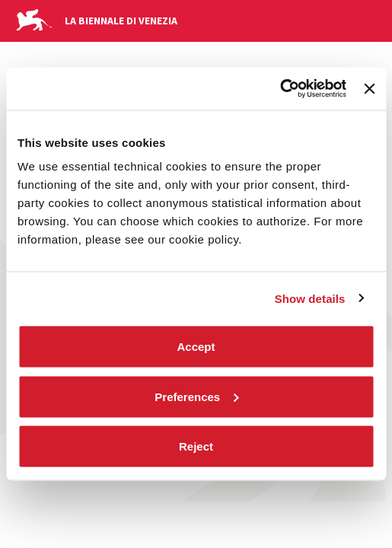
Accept (196, 347)
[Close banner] (369, 88)
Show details (310, 298)
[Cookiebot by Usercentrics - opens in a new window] (280, 89)
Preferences (196, 396)
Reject (196, 446)
